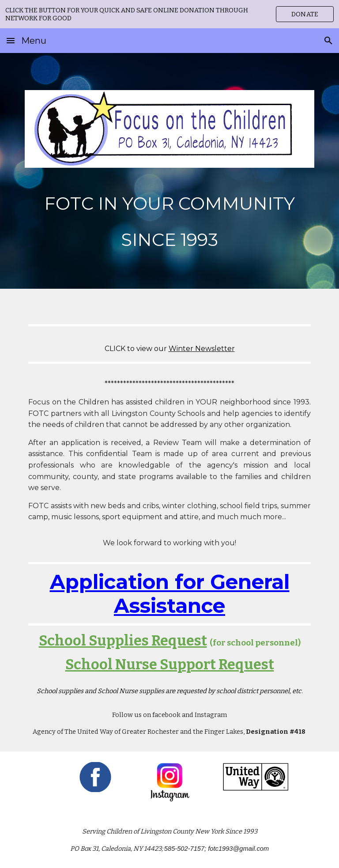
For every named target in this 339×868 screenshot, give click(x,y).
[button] (11, 40)
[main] (169, 216)
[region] (169, 14)
